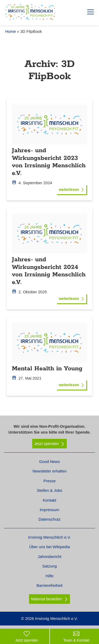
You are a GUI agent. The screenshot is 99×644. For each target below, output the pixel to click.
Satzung (49, 566)
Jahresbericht (49, 557)
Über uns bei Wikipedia (49, 547)
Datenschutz (49, 519)
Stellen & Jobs (50, 490)
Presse (49, 481)
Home (11, 31)
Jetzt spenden (50, 444)
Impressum (49, 510)
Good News (49, 461)
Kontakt (49, 500)
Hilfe (49, 576)
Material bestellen (46, 599)
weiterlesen (72, 190)
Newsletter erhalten (49, 471)
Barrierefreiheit (49, 585)
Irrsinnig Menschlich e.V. (49, 537)
